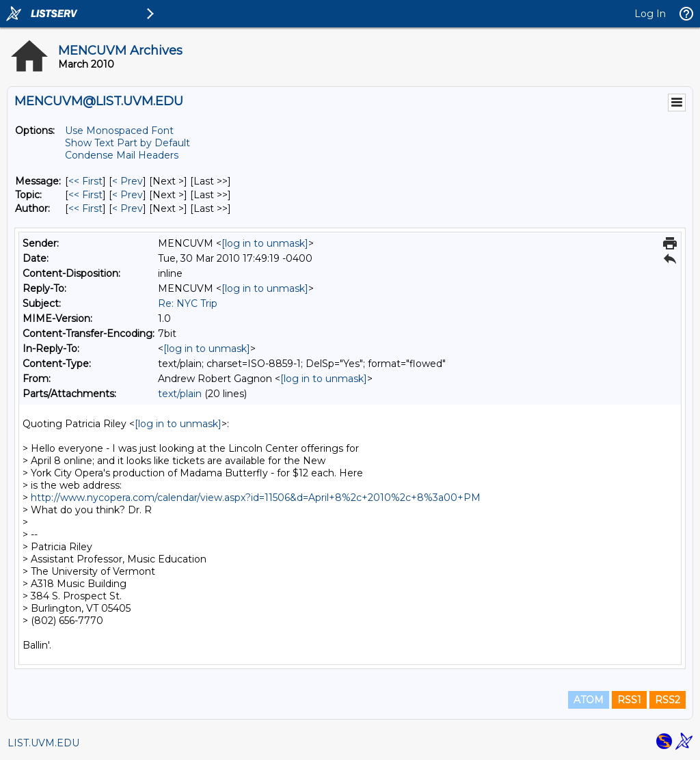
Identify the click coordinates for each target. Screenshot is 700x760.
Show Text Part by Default (127, 143)
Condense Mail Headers (122, 155)
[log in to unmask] (265, 243)
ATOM (589, 700)
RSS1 (629, 700)
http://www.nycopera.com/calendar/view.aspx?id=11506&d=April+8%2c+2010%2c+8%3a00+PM (256, 498)
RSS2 (668, 700)
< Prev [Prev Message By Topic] (127, 195)
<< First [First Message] (85, 181)
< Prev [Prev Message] (127, 181)
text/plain (180, 394)
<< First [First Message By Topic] (85, 195)
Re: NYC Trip (188, 303)
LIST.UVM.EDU (43, 743)
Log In (650, 14)
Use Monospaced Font (119, 131)
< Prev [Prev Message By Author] (127, 208)
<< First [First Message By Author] (85, 208)
